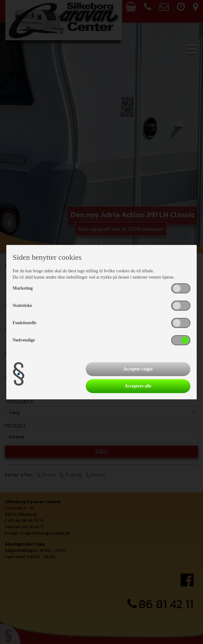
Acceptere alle (138, 386)
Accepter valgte (138, 369)
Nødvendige (24, 340)
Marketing (23, 288)
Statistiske (22, 305)
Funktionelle (24, 323)
